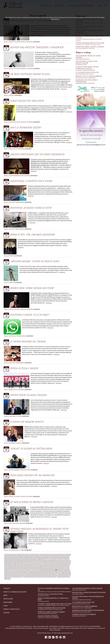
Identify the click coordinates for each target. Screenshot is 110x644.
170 (9, 570)
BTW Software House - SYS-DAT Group (50, 633)
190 (6, 572)
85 (18, 561)
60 (18, 559)
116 (39, 564)
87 (23, 561)
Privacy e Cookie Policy (12, 609)
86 (21, 561)
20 (46, 555)
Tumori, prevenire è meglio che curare (91, 44)
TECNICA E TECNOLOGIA (17, 336)
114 (33, 564)
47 (50, 557)
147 (68, 566)
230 (66, 574)
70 (44, 559)
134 (27, 566)
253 (9, 579)
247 (56, 576)
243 (42, 576)
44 (42, 557)
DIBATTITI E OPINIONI (16, 149)
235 (16, 576)
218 (27, 574)
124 (63, 564)
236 (19, 576)
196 (24, 572)
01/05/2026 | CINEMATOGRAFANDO (85, 70)
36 (21, 557)
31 (8, 557)
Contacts (7, 588)
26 (62, 555)
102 (63, 561)
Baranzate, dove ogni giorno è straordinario (89, 611)
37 (23, 557)
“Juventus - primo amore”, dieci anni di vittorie (55, 605)
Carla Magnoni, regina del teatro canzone (89, 589)
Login (5, 606)
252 (6, 579)
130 (15, 566)
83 (13, 561)
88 (26, 561)
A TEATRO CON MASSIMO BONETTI (27, 422)
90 (31, 561)
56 (8, 559)
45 (44, 557)
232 (6, 576)
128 (9, 566)
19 (44, 555)
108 (15, 564)
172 (15, 570)
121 (53, 564)
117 (42, 564)
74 (55, 559)
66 (34, 559)
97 (49, 561)
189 (68, 570)
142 (52, 566)
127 (6, 566)
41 (34, 557)
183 (50, 570)
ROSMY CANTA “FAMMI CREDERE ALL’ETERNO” (32, 288)
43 (39, 557)
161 (46, 568)
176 (28, 570)
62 (23, 559)
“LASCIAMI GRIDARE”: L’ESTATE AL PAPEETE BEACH (35, 261)
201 (40, 572)
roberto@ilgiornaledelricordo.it (66, 626)
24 (57, 555)
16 (37, 555)
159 (40, 568)
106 (9, 564)
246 (52, 576)
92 (36, 561)
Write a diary (8, 599)
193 (15, 572)
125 (66, 564)
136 (34, 566)
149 (9, 568)
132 (21, 566)
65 (31, 559)
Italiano (6, 613)
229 (63, 574)
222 (40, 574)
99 (54, 561)
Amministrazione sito (67, 633)
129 (12, 566)
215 (18, 574)
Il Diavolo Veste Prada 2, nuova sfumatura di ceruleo (87, 68)
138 (40, 566)
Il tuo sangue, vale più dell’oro (87, 72)
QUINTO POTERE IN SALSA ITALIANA (28, 395)
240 (32, 576)
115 (36, 564)
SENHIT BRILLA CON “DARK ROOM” (27, 101)
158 (37, 568)
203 (46, 572)
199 (34, 572)
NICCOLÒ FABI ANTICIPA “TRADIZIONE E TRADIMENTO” (37, 47)
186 (59, 570)
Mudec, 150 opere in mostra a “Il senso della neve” (55, 600)
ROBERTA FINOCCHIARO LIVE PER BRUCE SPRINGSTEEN (37, 154)
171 (12, 570)
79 (68, 559)
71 (47, 559)
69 (42, 559)
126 (69, 564)
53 (65, 557)
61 (21, 559)
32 (10, 557)
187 (62, 570)
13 (29, 555)
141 (49, 566)
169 (6, 570)
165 (58, 568)
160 (43, 568)
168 (68, 568)
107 (12, 564)
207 (60, 572)
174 (21, 570)
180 (41, 570)
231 (69, 574)
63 (26, 559)
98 (52, 561)
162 (49, 568)
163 (52, 568)
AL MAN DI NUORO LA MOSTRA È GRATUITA (32, 502)
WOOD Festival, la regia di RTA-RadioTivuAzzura (87, 62)
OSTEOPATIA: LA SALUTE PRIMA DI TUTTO (31, 208)
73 (52, 559)
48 (53, 557)
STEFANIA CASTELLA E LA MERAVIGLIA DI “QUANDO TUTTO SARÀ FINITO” (39, 530)
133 (24, 566)
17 (39, 555)
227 (56, 574)
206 (56, 572)
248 (59, 576)
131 (18, 566)
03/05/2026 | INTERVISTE (83, 59)
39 (29, 557)
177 (31, 570)
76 (60, 559)
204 (50, 572)
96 (47, 561)
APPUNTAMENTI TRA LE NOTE (19, 176)
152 (18, 568)
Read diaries (8, 602)
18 (42, 555)
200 (37, 572)
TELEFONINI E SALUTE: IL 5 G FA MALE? (30, 315)
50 (58, 557)
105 (6, 564)
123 (60, 564)
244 (45, 576)
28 (67, 555)
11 (25, 555)
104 (69, 561)
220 (34, 574)
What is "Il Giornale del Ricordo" (15, 592)
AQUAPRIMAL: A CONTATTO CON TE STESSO (31, 181)
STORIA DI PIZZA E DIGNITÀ (24, 368)
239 (29, 576)
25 (59, 555)
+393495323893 (53, 626)
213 (12, 574)
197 (27, 572)
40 (31, 557)
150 (12, 568)
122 (56, 564)
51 (60, 557)
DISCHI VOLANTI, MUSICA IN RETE (21, 42)
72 (49, 559)
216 (21, 574)
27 (64, 555)
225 (50, 574)
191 (9, 572)
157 (34, 568)
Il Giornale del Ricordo (16, 626)
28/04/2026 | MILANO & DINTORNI (85, 83)
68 (39, 559)
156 (31, 568)
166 (61, 568)
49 (55, 557)
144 (59, 566)
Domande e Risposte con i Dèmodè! (89, 615)
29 (70, 555)
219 (30, 574)
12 (27, 555)
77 (63, 559)
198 (30, 572)
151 (15, 568)
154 (24, 568)
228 (60, 574)
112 (27, 564)
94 (41, 561)
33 (13, 557)
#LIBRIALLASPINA (15, 443)
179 (37, 570)
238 (26, 576)
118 (45, 564)
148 (6, 568)
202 (43, 572)
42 (36, 557)
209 (66, 572)
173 (18, 570)
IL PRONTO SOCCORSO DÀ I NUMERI (28, 342)
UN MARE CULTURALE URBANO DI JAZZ (30, 74)
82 (10, 561)
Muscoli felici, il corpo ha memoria (89, 76)
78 (66, 559)
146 (65, 566)
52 (63, 557)
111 (24, 564)
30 (5, 557)
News (6, 42)
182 (47, 570)
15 (34, 555)
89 (29, 561)
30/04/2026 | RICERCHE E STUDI (84, 74)
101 (60, 561)
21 (49, 555)
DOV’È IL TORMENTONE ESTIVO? (26, 128)
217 (24, 574)
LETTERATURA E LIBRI (16, 550)
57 (11, 559)
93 (39, 561)
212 (9, 574)
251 (69, 576)
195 (21, 572)
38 (26, 557)
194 (18, 572)
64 (29, 559)
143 (55, 566)
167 (65, 568)
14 (32, 555)
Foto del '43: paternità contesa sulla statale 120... (55, 590)
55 (5, 559)
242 (39, 576)
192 (12, 572)
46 (47, 557)
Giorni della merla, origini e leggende (91, 48)
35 (18, 557)
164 (55, 568)
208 (63, 572)
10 (22, 555)
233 (9, 576)
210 (69, 572)
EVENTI (12, 95)
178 (34, 570)
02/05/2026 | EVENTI (81, 65)
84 (16, 561)
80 (5, 561)
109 (18, 564)
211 (6, 574)
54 (68, 557)
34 (16, 557)
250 (66, 576)
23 (54, 555)
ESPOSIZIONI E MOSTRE (17, 523)
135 (30, 566)
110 (21, 564)
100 (57, 561)
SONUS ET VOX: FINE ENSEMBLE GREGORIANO (33, 235)
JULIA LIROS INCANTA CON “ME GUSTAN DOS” (33, 475)
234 (12, 576)
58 (13, 559)
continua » (62, 62)
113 (30, 564)
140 (46, 566)
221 (37, 574)
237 (22, 576)
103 (66, 561)
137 (37, 566)
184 (53, 570)
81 (8, 561)
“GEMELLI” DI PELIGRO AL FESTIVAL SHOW (31, 449)
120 (50, 564)
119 (47, 564)
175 (25, 570)
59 (16, 559)
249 (62, 576)
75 (57, 559)
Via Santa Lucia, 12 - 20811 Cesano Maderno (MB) (35, 626)
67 (36, 559)
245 (49, 576)
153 (21, 568)
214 (15, 574)
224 (47, 574)
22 (51, 555)
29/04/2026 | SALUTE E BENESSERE (86, 78)
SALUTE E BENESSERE (16, 202)
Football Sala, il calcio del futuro (55, 595)
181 (44, 570)
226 (53, 574)
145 (62, 566)
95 (44, 561)
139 (43, 566)
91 (34, 561)
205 (53, 572)
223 (43, 574)
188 (65, 570)
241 (35, 576)
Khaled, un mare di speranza (55, 617)
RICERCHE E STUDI (15, 416)
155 (27, 568)
